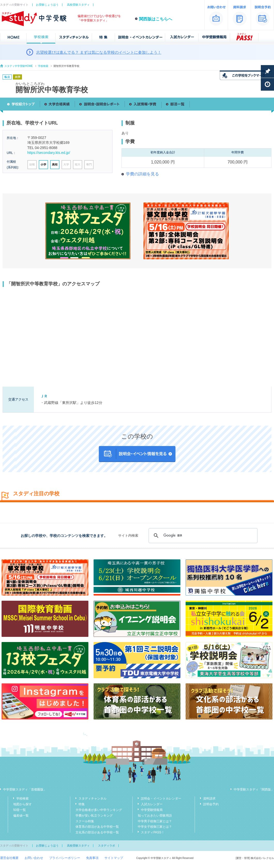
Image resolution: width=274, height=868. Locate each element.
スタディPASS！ (153, 832)
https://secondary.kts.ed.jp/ (49, 153)
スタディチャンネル (93, 799)
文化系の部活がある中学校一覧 (97, 832)
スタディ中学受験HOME (19, 66)
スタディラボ (106, 846)
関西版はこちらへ (156, 19)
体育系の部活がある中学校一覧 (97, 827)
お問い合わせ (34, 858)
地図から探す (22, 804)
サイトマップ (114, 858)
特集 (82, 804)
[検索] (202, 536)
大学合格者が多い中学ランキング (99, 810)
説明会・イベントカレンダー (161, 799)
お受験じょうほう (47, 5)
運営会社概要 (9, 858)
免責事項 (92, 858)
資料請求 (209, 799)
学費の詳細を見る (142, 174)
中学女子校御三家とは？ (155, 827)
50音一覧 (20, 810)
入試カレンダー (152, 804)
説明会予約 (211, 804)
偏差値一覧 (21, 816)
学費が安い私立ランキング (94, 816)
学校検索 (43, 66)
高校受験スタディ (78, 5)
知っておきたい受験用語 (155, 816)
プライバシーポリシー (65, 858)
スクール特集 (85, 821)
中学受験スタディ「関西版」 (254, 789)
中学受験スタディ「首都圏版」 (25, 789)
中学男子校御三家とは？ (155, 821)
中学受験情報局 (152, 810)
